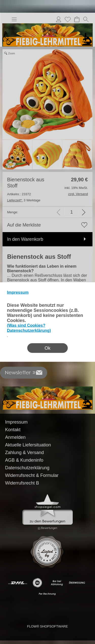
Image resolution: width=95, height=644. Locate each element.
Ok (48, 348)
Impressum (18, 292)
